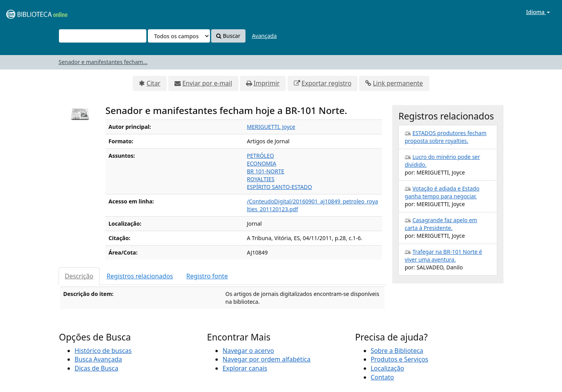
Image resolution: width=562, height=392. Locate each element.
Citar (153, 83)
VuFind (25, 12)
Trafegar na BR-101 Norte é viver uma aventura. (443, 256)
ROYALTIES (261, 179)
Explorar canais (245, 368)
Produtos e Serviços (400, 359)
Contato (382, 377)
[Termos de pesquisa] (103, 36)
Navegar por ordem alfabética (266, 359)
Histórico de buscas (103, 351)
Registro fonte (207, 276)
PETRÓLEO (261, 156)
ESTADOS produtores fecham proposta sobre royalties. (446, 137)
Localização (388, 368)
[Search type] (179, 36)
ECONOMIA (262, 163)
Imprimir (267, 83)
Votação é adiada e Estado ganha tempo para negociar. (442, 192)
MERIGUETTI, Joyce (271, 127)
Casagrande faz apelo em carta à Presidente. (441, 224)
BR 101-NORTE (266, 171)
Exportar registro (327, 83)
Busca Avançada (98, 359)
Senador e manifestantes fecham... (103, 62)
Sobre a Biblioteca (397, 351)
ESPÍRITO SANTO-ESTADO (280, 187)
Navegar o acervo (248, 351)
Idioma (538, 12)
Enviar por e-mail (207, 83)
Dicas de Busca (96, 368)
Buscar (228, 36)
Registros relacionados (140, 276)
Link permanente (398, 83)
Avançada (264, 36)
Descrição (79, 276)
